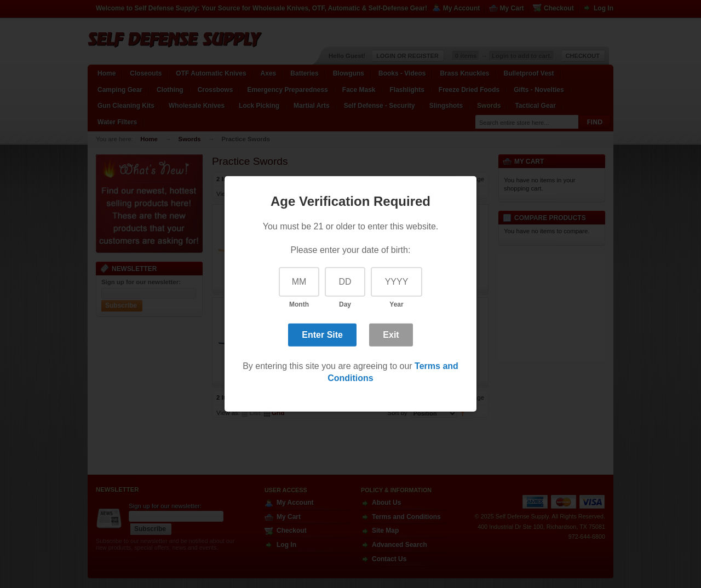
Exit (391, 334)
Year (396, 304)
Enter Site (322, 334)
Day (345, 304)
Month (299, 304)
